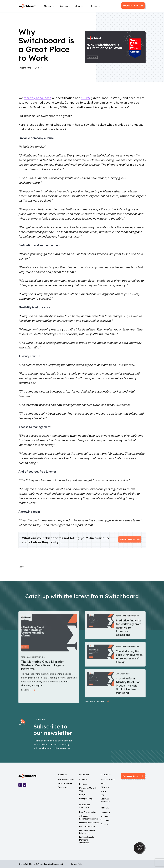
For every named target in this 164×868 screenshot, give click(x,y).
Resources (97, 6)
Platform (49, 6)
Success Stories (108, 780)
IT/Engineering (86, 799)
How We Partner (65, 783)
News (103, 791)
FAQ (102, 795)
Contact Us (105, 813)
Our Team (105, 820)
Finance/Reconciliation (89, 823)
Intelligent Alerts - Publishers (87, 832)
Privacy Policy (77, 864)
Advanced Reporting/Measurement (90, 817)
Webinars (105, 787)
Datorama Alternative (105, 800)
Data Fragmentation (88, 812)
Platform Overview (66, 780)
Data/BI (83, 795)
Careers (104, 824)
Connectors (63, 787)
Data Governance (87, 826)
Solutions (65, 6)
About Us (80, 6)
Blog (103, 783)
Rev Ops (83, 784)
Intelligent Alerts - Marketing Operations (87, 840)
